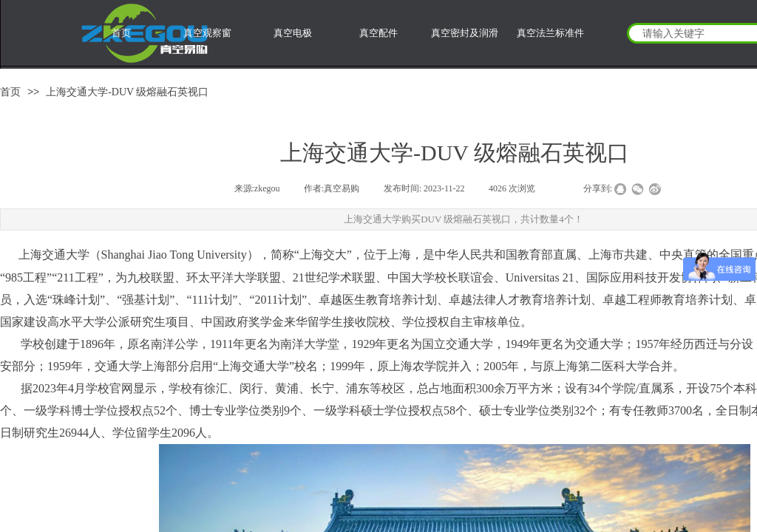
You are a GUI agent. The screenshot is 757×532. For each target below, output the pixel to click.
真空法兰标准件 (550, 33)
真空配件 (378, 33)
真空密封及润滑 (465, 33)
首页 (10, 92)
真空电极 (293, 33)
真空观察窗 (207, 33)
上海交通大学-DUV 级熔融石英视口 (127, 92)
